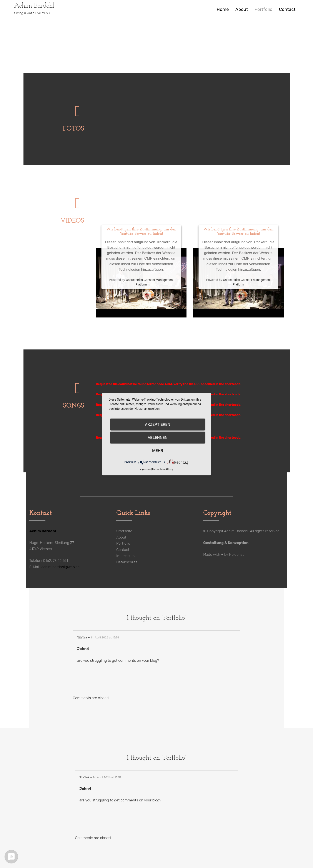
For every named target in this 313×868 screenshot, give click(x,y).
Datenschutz (127, 562)
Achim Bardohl (34, 6)
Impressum (126, 556)
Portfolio (263, 9)
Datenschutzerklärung (163, 469)
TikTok (82, 638)
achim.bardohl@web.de (61, 567)
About (242, 9)
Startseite (124, 531)
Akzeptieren (158, 424)
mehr (158, 451)
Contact (287, 9)
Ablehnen (158, 437)
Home (223, 9)
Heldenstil (237, 554)
